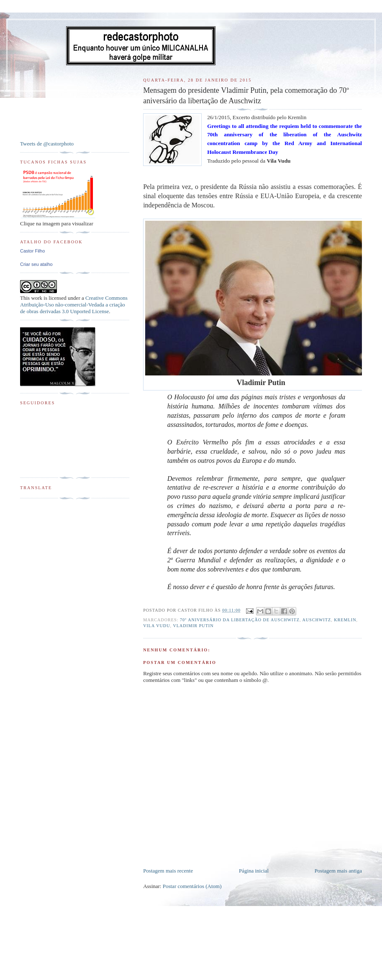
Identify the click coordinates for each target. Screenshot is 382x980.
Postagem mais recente (168, 871)
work (37, 298)
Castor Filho (32, 251)
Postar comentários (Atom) (192, 886)
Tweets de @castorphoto (47, 144)
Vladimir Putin (193, 626)
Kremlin (345, 620)
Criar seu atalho (36, 264)
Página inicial (254, 871)
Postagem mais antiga (338, 871)
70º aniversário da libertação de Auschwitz (240, 620)
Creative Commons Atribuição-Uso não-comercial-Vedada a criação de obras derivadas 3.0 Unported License (74, 305)
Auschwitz (317, 620)
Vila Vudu (156, 626)
